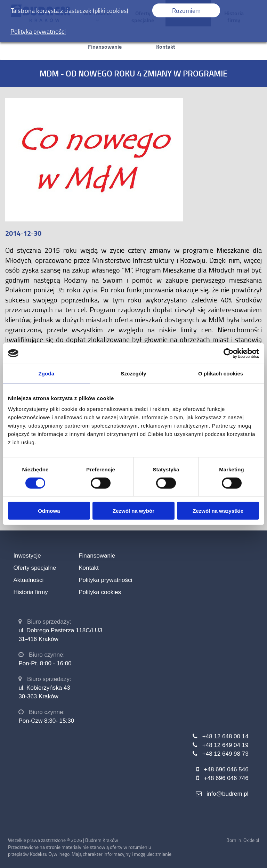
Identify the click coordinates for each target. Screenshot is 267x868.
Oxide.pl (251, 840)
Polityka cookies (100, 592)
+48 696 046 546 (226, 769)
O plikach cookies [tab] (221, 373)
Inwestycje (27, 556)
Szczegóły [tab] (133, 373)
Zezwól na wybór (133, 511)
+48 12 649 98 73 (225, 754)
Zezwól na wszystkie (218, 511)
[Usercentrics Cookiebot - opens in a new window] (229, 353)
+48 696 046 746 (226, 778)
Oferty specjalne (35, 568)
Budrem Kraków (102, 840)
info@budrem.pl (227, 794)
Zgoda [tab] (47, 373)
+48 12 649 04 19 (225, 745)
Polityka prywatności (105, 580)
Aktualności (28, 580)
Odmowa (49, 511)
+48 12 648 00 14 (225, 736)
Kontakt (166, 46)
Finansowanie (105, 46)
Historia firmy (30, 592)
